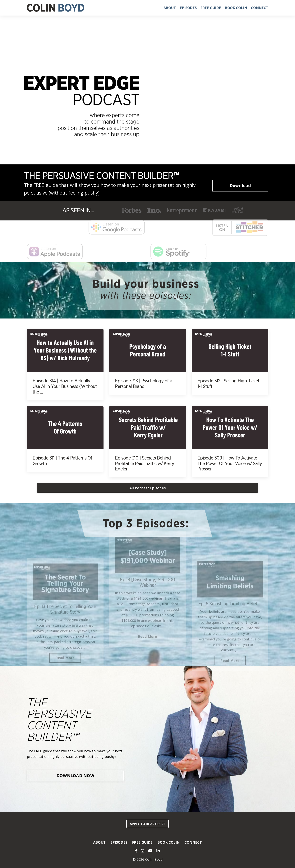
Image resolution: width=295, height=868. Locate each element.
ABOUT (170, 8)
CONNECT (260, 8)
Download (240, 185)
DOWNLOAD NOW (75, 775)
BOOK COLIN (236, 8)
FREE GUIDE (211, 8)
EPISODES (188, 8)
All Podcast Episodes (147, 488)
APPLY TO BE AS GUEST (147, 824)
